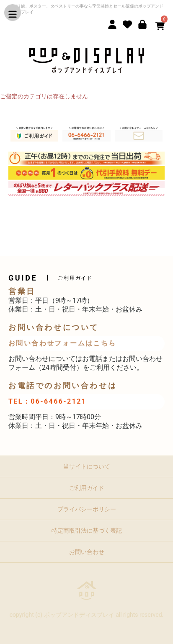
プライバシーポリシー (87, 509)
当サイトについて (87, 466)
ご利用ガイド (87, 488)
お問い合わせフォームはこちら (62, 343)
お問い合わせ (87, 552)
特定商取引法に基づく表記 (87, 531)
